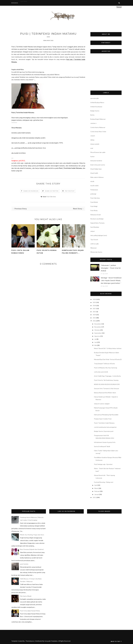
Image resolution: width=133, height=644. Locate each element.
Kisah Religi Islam (96, 169)
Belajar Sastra (95, 111)
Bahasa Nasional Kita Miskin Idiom (105, 393)
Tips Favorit (94, 240)
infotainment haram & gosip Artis (105, 442)
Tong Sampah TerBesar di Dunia (104, 364)
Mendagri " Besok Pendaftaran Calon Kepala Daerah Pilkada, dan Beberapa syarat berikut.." (111, 280)
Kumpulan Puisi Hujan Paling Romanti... (73, 252)
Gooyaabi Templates (51, 641)
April (96, 485)
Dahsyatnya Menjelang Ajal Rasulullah (106, 415)
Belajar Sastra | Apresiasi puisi (104, 431)
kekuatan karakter (96, 161)
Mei (96, 345)
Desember (98, 324)
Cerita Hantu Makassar (98, 127)
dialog (92, 140)
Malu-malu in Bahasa (97, 177)
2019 (94, 302)
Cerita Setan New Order (98, 132)
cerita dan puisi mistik (101, 372)
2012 (94, 321)
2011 (94, 497)
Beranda (15, 3)
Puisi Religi (94, 206)
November (98, 327)
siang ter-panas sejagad (102, 404)
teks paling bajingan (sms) (99, 235)
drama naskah (95, 144)
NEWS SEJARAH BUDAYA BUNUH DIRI (107, 384)
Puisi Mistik (94, 202)
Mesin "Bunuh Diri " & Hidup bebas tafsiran (108, 348)
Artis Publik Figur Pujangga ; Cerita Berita (107, 376)
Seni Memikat (95, 227)
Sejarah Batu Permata (97, 223)
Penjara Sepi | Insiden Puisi (103, 419)
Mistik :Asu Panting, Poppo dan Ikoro (32, 535)
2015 (94, 312)
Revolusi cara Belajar (97, 219)
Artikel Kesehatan (96, 107)
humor (92, 156)
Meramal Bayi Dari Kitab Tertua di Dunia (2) (108, 359)
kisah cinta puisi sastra (98, 165)
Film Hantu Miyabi (26, 596)
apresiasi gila (95, 98)
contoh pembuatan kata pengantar (105, 427)
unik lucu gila (95, 244)
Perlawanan (94, 190)
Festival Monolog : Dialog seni (104, 482)
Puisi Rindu (94, 210)
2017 (94, 308)
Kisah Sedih (94, 173)
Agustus (97, 336)
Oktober (97, 330)
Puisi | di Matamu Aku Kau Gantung (106, 368)
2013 (94, 318)
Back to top (116, 641)
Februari (97, 491)
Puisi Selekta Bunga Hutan (47, 252)
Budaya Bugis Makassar (98, 119)
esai (92, 148)
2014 (94, 315)
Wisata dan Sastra (96, 252)
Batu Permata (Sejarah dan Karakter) (32, 549)
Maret (96, 488)
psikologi (93, 194)
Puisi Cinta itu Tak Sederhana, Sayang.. (106, 380)
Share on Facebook (31, 191)
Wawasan (94, 248)
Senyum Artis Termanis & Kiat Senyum (107, 388)
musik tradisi (94, 186)
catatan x (93, 123)
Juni (96, 342)
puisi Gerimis (24, 564)
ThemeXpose (30, 641)
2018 (94, 305)
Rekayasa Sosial (95, 215)
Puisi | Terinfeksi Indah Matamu (104, 423)
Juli (95, 339)
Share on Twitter (52, 191)
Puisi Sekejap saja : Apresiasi (103, 464)
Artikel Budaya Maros (97, 102)
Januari (97, 494)
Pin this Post (70, 191)
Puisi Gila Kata (51, 197)
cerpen (93, 136)
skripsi (92, 231)
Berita (92, 115)
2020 (94, 299)
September (98, 333)
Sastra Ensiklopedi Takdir (102, 446)
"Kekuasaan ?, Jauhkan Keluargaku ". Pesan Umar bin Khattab (111, 268)
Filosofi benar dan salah (98, 152)
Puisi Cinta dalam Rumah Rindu (20, 252)
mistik (92, 181)
